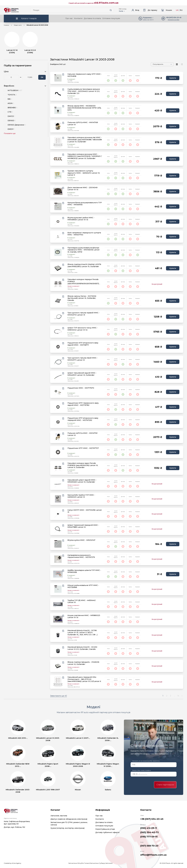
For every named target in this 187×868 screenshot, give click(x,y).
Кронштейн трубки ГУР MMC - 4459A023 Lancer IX (81, 496)
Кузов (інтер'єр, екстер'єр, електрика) (68, 828)
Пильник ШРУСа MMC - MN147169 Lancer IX (83, 124)
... (174, 696)
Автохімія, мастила (59, 816)
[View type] (177, 64)
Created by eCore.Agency (13, 863)
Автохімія (109, 863)
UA (177, 10)
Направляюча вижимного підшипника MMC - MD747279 (81, 556)
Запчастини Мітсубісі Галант (79, 863)
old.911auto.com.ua (106, 3)
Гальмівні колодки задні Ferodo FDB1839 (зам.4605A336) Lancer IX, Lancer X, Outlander (83, 465)
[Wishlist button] (63, 75)
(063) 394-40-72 (149, 832)
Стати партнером (165, 785)
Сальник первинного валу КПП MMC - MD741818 (85, 75)
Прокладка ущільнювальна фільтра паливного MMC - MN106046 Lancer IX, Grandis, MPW (84, 250)
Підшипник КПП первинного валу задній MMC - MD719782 (83, 404)
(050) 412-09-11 (148, 20)
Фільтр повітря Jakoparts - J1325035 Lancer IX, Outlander (83, 663)
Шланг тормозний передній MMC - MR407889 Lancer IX (83, 526)
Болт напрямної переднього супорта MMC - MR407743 (84, 234)
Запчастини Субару (97, 863)
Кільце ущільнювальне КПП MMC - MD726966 (83, 586)
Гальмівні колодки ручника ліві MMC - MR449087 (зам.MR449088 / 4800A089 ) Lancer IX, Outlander (85, 140)
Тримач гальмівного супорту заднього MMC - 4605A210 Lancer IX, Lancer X (84, 173)
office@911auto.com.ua (153, 855)
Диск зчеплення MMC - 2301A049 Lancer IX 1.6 (82, 189)
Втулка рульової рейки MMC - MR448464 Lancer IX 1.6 (81, 219)
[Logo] (11, 10)
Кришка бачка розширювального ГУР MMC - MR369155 (85, 204)
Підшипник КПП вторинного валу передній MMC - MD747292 (83, 419)
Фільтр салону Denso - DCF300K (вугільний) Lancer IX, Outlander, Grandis (82, 298)
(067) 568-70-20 (149, 846)
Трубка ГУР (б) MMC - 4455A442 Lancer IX (82, 601)
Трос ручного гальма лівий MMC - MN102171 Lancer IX (83, 359)
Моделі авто (18, 25)
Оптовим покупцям (111, 18)
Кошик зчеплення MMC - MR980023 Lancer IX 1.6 (84, 617)
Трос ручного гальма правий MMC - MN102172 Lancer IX (84, 314)
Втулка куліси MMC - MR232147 (81, 540)
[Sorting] (162, 64)
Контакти (78, 18)
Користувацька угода (105, 829)
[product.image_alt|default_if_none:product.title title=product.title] (58, 78)
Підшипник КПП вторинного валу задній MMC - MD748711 (83, 344)
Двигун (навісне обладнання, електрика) (69, 819)
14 (178, 696)
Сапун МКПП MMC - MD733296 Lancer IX (85, 511)
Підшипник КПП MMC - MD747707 (83, 448)
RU (181, 10)
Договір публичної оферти (107, 832)
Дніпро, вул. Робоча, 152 (14, 827)
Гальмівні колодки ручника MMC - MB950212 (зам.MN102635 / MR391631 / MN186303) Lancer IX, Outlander (85, 156)
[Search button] (111, 10)
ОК (42, 77)
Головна (6, 25)
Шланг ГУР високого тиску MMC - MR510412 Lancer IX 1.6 (83, 329)
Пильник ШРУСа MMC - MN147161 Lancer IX (83, 434)
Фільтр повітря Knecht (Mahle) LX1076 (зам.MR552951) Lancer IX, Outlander (84, 265)
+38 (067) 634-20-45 (152, 819)
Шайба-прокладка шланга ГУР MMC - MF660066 (84, 571)
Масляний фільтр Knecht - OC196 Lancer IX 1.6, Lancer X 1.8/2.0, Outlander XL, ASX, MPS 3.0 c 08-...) (82, 633)
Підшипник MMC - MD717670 (81, 388)
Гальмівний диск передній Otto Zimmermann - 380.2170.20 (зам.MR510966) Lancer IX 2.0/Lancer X (84, 679)
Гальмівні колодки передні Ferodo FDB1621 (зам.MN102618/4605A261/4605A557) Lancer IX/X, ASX (83, 282)
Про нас (69, 18)
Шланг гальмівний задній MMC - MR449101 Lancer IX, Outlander (82, 374)
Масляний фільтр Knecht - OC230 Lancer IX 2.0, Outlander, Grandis (82, 648)
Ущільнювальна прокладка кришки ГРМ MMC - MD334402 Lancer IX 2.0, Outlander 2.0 (84, 91)
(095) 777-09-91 (149, 837)
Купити (173, 78)
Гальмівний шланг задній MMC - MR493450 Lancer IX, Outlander (82, 481)
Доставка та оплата (92, 18)
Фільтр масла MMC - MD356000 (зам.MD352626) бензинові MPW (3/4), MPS (84, 108)
